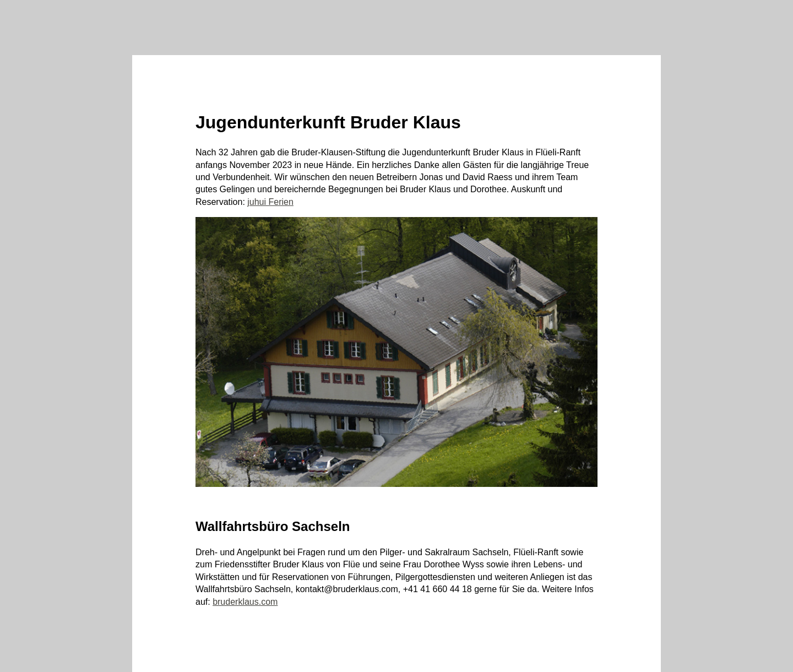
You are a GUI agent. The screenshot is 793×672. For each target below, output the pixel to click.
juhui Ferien (270, 202)
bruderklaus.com (245, 602)
